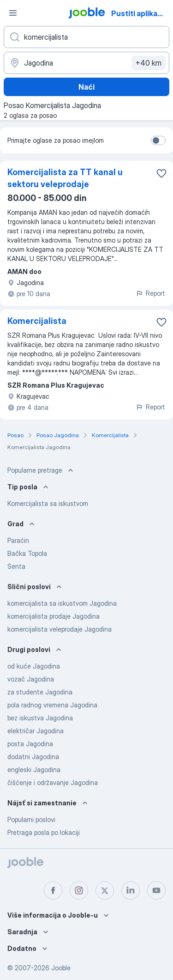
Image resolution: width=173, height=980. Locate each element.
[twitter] (105, 890)
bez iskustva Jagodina (40, 718)
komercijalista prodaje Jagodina (54, 616)
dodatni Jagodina (33, 757)
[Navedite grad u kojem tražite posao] (86, 63)
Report (150, 293)
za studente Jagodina (40, 692)
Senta (16, 566)
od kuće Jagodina (34, 666)
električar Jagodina (36, 731)
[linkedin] (131, 890)
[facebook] (53, 890)
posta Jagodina (30, 744)
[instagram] (79, 890)
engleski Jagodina (34, 770)
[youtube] (156, 890)
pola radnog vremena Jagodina (52, 705)
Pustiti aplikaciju (141, 13)
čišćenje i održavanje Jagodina (53, 782)
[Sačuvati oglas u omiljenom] (161, 173)
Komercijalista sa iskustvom (48, 503)
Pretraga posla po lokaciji (44, 832)
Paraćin (18, 540)
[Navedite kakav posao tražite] (86, 37)
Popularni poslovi (31, 819)
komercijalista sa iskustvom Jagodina (62, 603)
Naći (86, 87)
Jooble (61, 968)
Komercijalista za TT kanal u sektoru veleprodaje (65, 178)
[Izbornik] (13, 13)
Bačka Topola (27, 553)
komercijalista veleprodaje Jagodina (60, 629)
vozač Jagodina (31, 679)
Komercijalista (37, 321)
